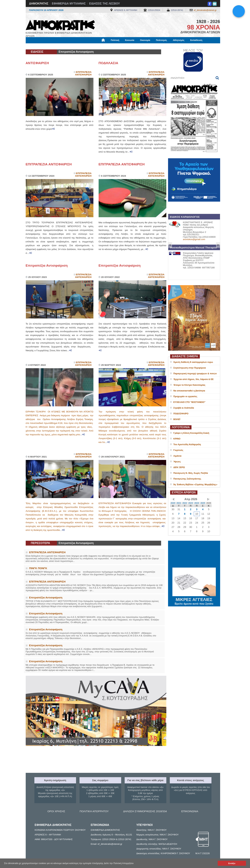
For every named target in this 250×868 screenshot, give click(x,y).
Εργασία (53, 46)
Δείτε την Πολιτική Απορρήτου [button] (119, 863)
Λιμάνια (177, 456)
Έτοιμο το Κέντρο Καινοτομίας (189, 385)
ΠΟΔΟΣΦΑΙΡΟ (181, 414)
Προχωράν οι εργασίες (185, 396)
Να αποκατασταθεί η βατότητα (189, 391)
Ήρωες (177, 462)
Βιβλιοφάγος (70, 46)
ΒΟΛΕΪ (177, 419)
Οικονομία (145, 40)
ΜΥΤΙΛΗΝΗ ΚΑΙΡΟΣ (194, 555)
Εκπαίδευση (196, 40)
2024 (197, 503)
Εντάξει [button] (232, 863)
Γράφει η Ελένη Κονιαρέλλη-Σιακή (191, 433)
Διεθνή (111, 46)
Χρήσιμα (97, 46)
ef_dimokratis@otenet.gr (205, 10)
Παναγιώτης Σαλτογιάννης (187, 479)
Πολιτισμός (161, 40)
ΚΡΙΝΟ (177, 439)
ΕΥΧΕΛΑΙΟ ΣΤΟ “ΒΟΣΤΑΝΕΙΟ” (189, 402)
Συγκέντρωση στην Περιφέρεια (190, 368)
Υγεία (85, 46)
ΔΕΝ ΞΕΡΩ (179, 467)
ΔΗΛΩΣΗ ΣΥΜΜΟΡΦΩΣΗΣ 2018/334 (145, 811)
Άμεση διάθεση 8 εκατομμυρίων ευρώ (193, 362)
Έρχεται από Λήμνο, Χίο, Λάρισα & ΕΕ (194, 379)
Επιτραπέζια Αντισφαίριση (47, 265)
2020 (173, 503)
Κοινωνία (130, 40)
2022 (185, 503)
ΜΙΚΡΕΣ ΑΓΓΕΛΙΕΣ (194, 599)
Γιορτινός (178, 450)
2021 (179, 503)
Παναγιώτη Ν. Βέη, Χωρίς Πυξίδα (191, 473)
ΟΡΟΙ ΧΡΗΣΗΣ (56, 811)
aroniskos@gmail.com (194, 239)
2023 (191, 503)
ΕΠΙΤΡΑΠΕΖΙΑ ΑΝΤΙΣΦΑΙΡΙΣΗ (49, 164)
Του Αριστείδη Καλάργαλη (187, 444)
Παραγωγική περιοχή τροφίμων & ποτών (195, 373)
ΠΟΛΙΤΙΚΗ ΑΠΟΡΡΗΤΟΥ (94, 811)
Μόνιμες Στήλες (36, 46)
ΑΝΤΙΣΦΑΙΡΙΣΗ (37, 63)
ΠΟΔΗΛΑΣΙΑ (108, 63)
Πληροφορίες (126, 46)
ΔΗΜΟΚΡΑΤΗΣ (39, 4)
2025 (203, 503)
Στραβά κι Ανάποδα (184, 408)
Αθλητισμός (179, 40)
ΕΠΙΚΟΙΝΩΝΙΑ (190, 811)
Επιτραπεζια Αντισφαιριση (83, 73)
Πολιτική (115, 40)
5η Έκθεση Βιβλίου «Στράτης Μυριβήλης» (195, 484)
